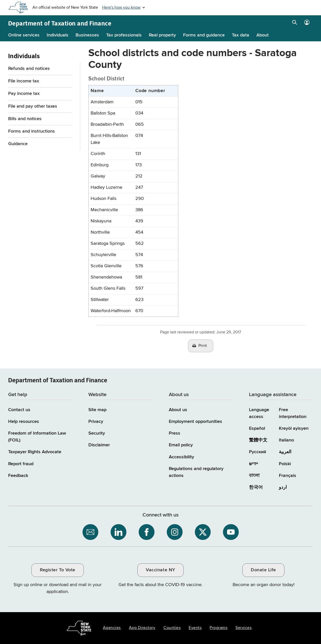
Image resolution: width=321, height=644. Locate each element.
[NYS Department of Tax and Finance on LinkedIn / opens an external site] (118, 532)
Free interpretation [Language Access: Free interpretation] (293, 413)
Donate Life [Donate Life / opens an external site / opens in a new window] (263, 570)
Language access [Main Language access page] (259, 413)
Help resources (24, 422)
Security (97, 433)
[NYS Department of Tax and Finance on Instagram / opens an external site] (175, 532)
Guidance (18, 144)
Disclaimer (99, 445)
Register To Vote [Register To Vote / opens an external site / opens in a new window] (57, 570)
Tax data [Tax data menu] (241, 35)
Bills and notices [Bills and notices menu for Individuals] (25, 119)
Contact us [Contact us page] (19, 410)
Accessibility (181, 457)
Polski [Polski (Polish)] (285, 464)
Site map (97, 410)
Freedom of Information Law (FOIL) (37, 437)
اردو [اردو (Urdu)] (283, 487)
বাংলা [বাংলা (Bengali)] (254, 476)
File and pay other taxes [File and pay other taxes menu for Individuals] (33, 106)
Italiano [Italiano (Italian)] (286, 440)
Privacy (96, 422)
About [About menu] (263, 35)
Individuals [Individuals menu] (58, 35)
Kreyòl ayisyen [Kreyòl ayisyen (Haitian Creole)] (294, 428)
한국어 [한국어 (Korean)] (256, 487)
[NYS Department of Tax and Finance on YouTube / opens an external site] (231, 532)
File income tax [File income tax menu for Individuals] (24, 81)
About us (178, 410)
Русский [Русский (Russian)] (258, 452)
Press (175, 433)
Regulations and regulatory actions (196, 472)
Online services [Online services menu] (24, 35)
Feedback (18, 476)
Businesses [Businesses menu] (87, 35)
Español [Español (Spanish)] (257, 428)
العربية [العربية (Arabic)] (285, 452)
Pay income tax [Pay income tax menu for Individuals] (24, 94)
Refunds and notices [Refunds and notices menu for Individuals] (29, 69)
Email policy (181, 445)
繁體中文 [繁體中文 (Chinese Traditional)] (258, 440)
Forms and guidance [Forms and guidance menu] (204, 35)
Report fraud (21, 464)
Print (203, 346)
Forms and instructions (32, 131)
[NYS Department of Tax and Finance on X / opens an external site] (203, 532)
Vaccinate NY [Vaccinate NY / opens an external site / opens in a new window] (160, 570)
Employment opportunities (195, 422)
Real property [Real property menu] (162, 35)
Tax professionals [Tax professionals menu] (124, 35)
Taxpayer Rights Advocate (35, 452)
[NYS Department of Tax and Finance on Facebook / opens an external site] (147, 532)
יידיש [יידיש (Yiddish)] (253, 464)
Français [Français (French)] (288, 476)
